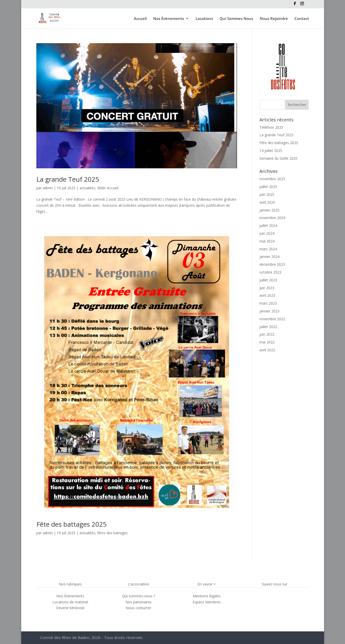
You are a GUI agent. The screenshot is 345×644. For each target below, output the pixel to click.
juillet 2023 (268, 280)
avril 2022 (267, 350)
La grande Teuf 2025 (68, 179)
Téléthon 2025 (271, 127)
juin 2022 (267, 334)
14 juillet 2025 (271, 151)
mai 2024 (267, 241)
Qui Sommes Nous (236, 19)
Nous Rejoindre (274, 19)
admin (48, 188)
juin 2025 (267, 194)
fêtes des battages (112, 533)
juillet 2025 (268, 187)
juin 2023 (267, 288)
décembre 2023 (272, 264)
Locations (204, 19)
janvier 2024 (269, 257)
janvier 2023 (269, 311)
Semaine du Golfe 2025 (278, 158)
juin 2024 (267, 233)
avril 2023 (267, 295)
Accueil (140, 19)
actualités (87, 188)
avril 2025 (267, 202)
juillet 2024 (268, 225)
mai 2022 (267, 342)
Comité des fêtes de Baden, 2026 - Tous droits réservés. (93, 638)
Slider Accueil (108, 188)
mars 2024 (268, 249)
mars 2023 (268, 303)
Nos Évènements (169, 19)
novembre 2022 (272, 319)
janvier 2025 (269, 210)
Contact (302, 19)
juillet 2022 (268, 327)
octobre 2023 (270, 272)
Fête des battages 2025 (72, 524)
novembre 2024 (272, 218)
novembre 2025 (272, 179)
